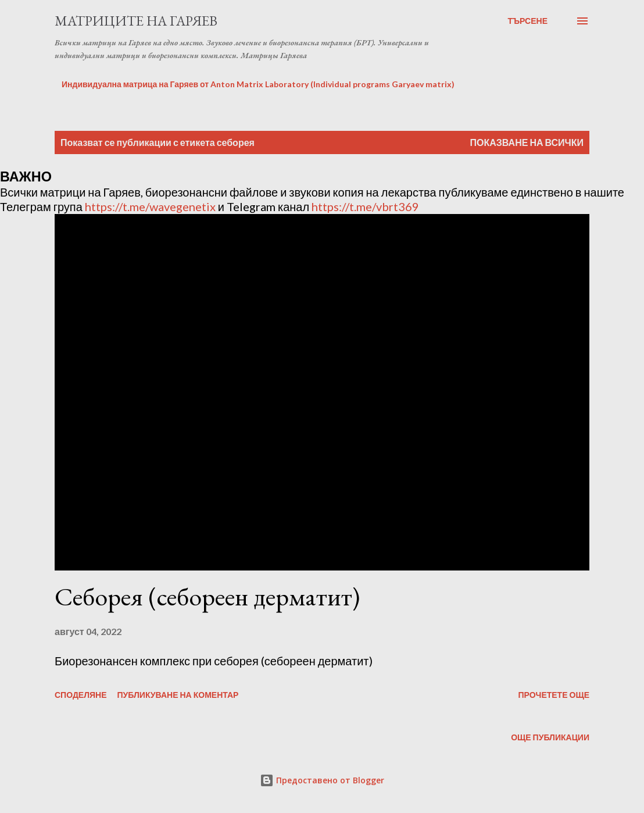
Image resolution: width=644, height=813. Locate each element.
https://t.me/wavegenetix (150, 206)
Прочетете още (554, 695)
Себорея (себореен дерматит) (207, 596)
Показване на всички (527, 142)
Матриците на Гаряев (136, 21)
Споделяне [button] (81, 695)
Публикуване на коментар (178, 695)
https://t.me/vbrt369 (365, 206)
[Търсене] (527, 21)
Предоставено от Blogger (322, 780)
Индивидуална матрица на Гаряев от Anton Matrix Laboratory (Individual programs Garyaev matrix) (258, 84)
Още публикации (550, 737)
